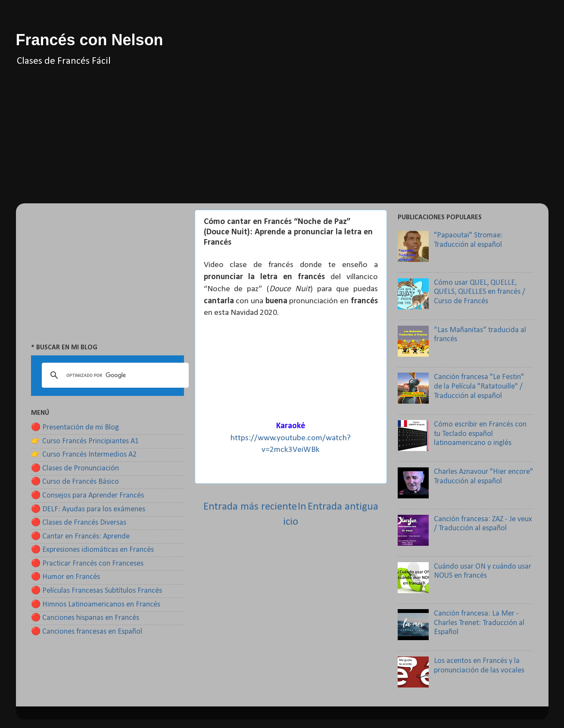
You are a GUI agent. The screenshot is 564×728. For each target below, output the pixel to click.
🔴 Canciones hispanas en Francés (85, 618)
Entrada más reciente (250, 507)
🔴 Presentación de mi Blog (75, 428)
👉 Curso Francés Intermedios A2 (84, 455)
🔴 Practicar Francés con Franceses (87, 564)
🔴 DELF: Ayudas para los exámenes (88, 509)
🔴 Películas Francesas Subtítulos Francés (97, 591)
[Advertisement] (282, 143)
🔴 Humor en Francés (65, 577)
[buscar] (114, 375)
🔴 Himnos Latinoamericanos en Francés (96, 605)
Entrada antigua (343, 507)
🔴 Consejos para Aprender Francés (87, 496)
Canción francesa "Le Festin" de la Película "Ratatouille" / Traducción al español (479, 386)
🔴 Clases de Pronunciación (75, 468)
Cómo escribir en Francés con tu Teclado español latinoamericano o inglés (480, 434)
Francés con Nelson (90, 40)
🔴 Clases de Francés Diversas (79, 523)
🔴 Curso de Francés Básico (75, 482)
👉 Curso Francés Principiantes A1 (85, 441)
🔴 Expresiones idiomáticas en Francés (92, 550)
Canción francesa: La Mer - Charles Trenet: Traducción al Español (479, 623)
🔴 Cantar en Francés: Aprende (80, 537)
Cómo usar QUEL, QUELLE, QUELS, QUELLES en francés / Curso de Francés (480, 292)
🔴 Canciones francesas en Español (87, 632)
